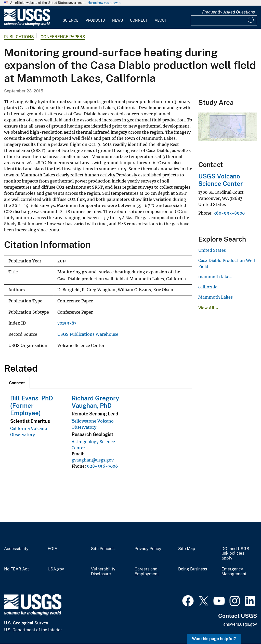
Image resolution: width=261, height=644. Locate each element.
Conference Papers (63, 37)
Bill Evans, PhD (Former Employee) (32, 405)
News (118, 20)
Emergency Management (234, 572)
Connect (139, 20)
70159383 (67, 323)
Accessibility (16, 549)
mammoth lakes (215, 277)
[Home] (27, 25)
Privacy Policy (148, 549)
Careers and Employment (147, 572)
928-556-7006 (102, 466)
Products (95, 20)
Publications (19, 37)
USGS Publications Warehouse (88, 334)
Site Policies (103, 549)
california (208, 287)
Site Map (187, 549)
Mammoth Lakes (216, 297)
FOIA (53, 549)
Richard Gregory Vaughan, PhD (95, 402)
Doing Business (193, 569)
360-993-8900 (229, 213)
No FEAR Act (16, 569)
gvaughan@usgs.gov (93, 460)
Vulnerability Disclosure (103, 572)
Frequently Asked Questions (229, 12)
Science (71, 20)
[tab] (17, 383)
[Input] (224, 20)
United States (212, 250)
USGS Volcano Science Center (221, 180)
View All (208, 308)
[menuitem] (71, 17)
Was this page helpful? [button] (214, 639)
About (161, 20)
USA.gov (56, 569)
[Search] (252, 20)
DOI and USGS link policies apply (235, 554)
